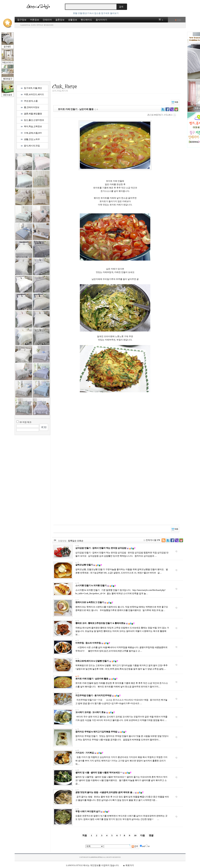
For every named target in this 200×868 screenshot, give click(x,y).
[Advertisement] (100, 54)
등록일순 (72, 541)
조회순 (80, 541)
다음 (143, 835)
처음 (85, 835)
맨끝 (151, 835)
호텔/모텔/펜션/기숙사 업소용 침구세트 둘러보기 (96, 13)
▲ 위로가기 (128, 865)
